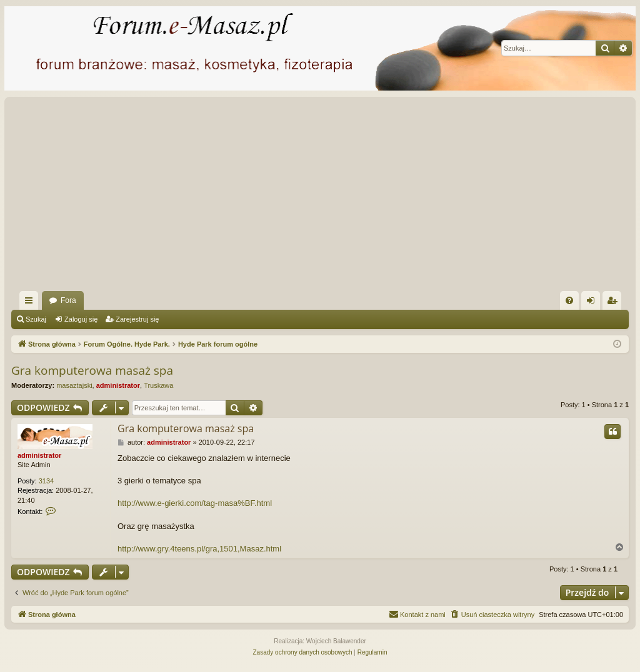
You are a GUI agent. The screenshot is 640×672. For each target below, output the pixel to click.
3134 (46, 481)
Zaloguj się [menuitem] (593, 303)
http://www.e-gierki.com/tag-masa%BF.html (195, 503)
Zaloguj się (81, 319)
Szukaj (36, 319)
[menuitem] (569, 300)
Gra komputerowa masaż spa (92, 370)
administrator (118, 385)
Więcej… (31, 303)
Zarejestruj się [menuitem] (614, 303)
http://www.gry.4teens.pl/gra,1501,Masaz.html (199, 549)
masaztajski (74, 385)
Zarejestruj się (137, 319)
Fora (68, 300)
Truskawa (158, 385)
